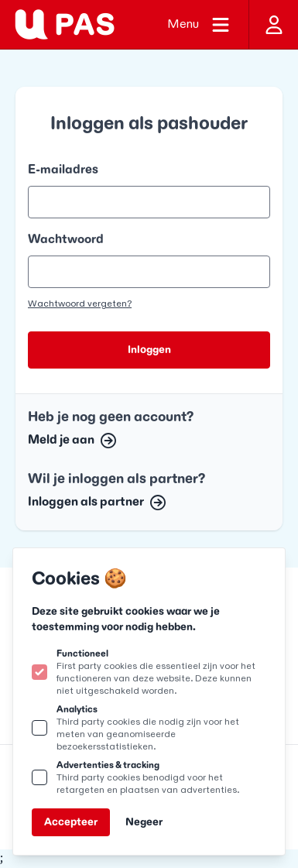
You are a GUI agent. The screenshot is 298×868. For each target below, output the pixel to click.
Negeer (144, 822)
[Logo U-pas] (65, 24)
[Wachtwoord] (149, 272)
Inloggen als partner (97, 502)
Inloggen (149, 350)
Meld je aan (72, 440)
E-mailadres (63, 170)
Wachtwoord (66, 240)
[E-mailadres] (149, 202)
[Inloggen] (273, 24)
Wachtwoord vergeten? (80, 304)
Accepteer (71, 822)
